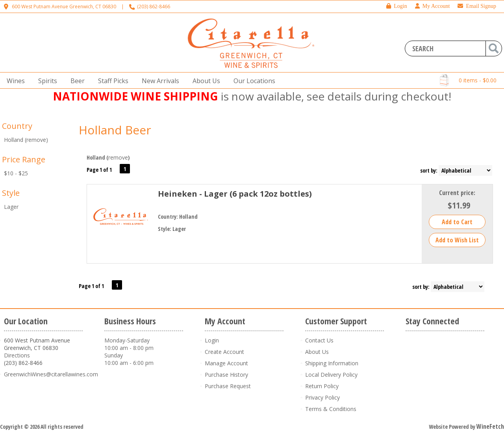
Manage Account (226, 363)
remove (118, 157)
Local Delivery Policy (331, 375)
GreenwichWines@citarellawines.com (51, 374)
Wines (13, 81)
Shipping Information (332, 363)
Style (11, 193)
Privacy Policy (322, 397)
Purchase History (226, 375)
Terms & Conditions (331, 409)
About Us (204, 81)
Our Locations (252, 81)
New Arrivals (160, 81)
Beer (75, 81)
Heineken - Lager (235, 194)
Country (17, 126)
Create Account (224, 352)
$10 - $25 (16, 173)
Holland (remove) (26, 140)
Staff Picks (113, 81)
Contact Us (319, 340)
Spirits (45, 81)
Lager (11, 207)
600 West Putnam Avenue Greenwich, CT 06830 (64, 7)
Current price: (457, 193)
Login (397, 6)
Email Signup (477, 6)
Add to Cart (457, 222)
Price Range (24, 159)
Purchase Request (228, 386)
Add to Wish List (457, 240)
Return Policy (322, 386)
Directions (17, 355)
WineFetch (490, 426)
